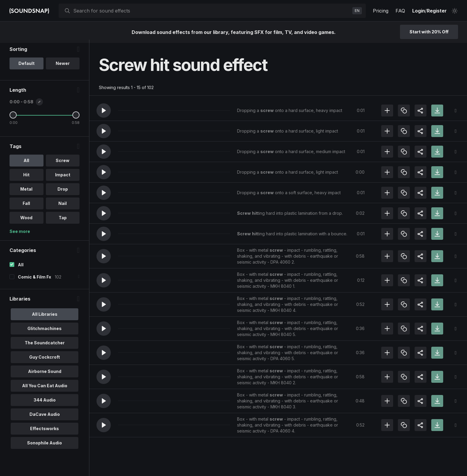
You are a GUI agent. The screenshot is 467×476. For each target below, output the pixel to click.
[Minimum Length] (13, 118)
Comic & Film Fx (35, 280)
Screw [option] (63, 164)
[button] (104, 111)
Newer (63, 67)
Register (437, 11)
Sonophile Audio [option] (45, 446)
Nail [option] (63, 207)
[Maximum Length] (76, 118)
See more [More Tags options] (20, 235)
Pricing (381, 11)
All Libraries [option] (45, 317)
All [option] (26, 164)
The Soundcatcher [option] (45, 346)
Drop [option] (63, 192)
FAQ (400, 11)
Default (27, 67)
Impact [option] (63, 178)
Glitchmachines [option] (45, 332)
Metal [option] (26, 192)
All (21, 268)
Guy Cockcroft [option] (45, 360)
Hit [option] (26, 178)
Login (419, 11)
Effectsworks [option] (45, 432)
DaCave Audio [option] (45, 417)
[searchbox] (212, 11)
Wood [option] (26, 221)
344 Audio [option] (45, 403)
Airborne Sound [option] (45, 375)
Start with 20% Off (429, 32)
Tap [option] (63, 221)
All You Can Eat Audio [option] (45, 389)
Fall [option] (26, 207)
